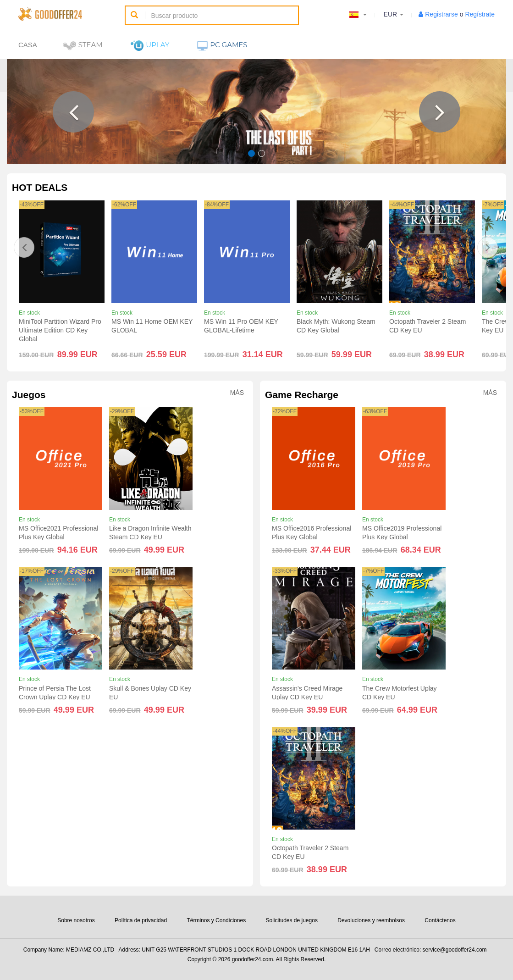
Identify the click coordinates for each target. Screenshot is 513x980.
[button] (73, 112)
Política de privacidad (141, 920)
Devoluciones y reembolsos (371, 920)
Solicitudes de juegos (291, 920)
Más (237, 393)
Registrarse (441, 14)
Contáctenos (440, 920)
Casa (28, 45)
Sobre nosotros (76, 920)
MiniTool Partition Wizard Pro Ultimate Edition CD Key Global (60, 330)
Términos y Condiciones (216, 920)
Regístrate (480, 14)
